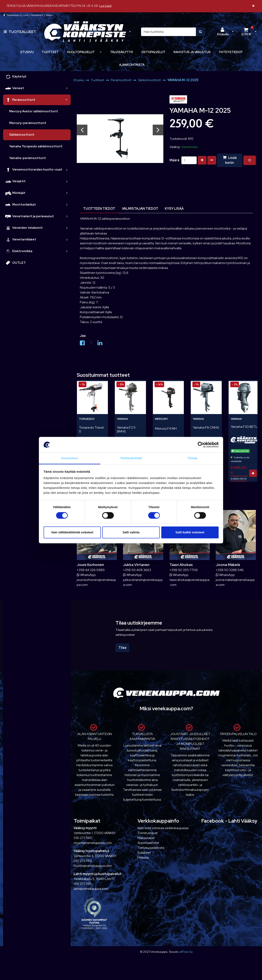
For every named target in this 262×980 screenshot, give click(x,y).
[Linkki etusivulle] (85, 32)
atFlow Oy (186, 952)
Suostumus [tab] (70, 458)
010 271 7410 (83, 838)
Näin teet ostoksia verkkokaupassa (163, 828)
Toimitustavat (148, 833)
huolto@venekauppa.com (93, 866)
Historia (143, 858)
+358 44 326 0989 (91, 570)
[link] (67, 88)
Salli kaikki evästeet (190, 532)
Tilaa (122, 648)
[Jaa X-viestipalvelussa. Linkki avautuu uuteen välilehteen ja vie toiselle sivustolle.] (93, 344)
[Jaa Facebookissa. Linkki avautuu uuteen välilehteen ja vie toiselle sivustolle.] (84, 344)
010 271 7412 (83, 861)
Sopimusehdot (148, 843)
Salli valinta (131, 532)
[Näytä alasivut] (101, 52)
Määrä (174, 160)
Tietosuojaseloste (151, 848)
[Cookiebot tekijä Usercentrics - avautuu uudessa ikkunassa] (201, 445)
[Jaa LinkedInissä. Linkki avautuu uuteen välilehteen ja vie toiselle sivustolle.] (102, 344)
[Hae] (169, 32)
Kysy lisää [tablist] (174, 209)
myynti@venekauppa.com (93, 843)
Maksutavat (146, 838)
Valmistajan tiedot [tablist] (140, 209)
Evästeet (144, 853)
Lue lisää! (105, 6)
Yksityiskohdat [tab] (131, 458)
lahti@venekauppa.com (91, 889)
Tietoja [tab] (193, 458)
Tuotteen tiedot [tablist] (99, 209)
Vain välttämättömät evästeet (72, 532)
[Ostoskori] (246, 32)
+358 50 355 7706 (184, 570)
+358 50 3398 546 (230, 570)
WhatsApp (86, 575)
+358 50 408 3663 (137, 570)
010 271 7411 (82, 884)
